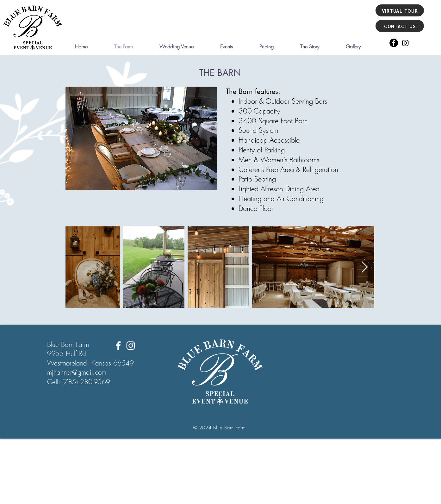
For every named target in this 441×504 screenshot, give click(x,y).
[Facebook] (394, 43)
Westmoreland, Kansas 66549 (90, 363)
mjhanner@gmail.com (77, 372)
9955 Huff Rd (67, 354)
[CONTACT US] (400, 26)
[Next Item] (365, 267)
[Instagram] (405, 43)
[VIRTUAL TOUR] (400, 10)
